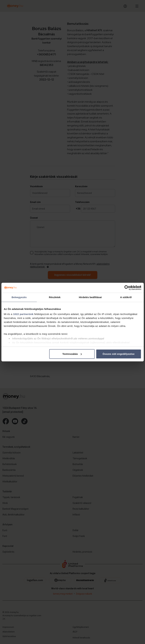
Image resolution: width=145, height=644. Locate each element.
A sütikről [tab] (126, 297)
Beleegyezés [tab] (19, 297)
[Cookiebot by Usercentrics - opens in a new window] (127, 288)
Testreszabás (72, 354)
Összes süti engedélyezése (119, 354)
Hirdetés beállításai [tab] (90, 297)
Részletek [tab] (55, 297)
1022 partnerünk (23, 314)
